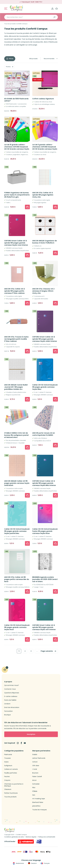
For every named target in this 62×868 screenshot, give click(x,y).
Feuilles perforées (11, 773)
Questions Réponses (12, 693)
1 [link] (19, 651)
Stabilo (35, 755)
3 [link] (31, 651)
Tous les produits (10, 797)
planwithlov (36, 806)
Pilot (34, 788)
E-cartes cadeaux (11, 696)
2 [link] (25, 651)
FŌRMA (35, 791)
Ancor (34, 780)
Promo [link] (8, 67)
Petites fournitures (11, 793)
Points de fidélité (10, 700)
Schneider (36, 784)
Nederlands (18, 863)
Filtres (11, 59)
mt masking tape (39, 799)
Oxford (35, 762)
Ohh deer (36, 766)
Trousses (7, 758)
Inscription (31, 734)
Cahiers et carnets (11, 769)
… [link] (37, 651)
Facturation (8, 711)
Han (34, 795)
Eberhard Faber (38, 802)
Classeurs (8, 789)
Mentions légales (31, 837)
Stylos (6, 762)
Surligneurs (8, 766)
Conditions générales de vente (14, 837)
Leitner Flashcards (39, 758)
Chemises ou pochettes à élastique (14, 785)
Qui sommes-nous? (12, 685)
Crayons (7, 780)
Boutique (7, 715)
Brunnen (35, 773)
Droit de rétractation (12, 707)
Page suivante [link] (47, 651)
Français (45, 863)
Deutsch (32, 863)
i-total (35, 769)
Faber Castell (37, 777)
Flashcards (8, 755)
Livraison (7, 704)
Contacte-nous (10, 689)
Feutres (7, 777)
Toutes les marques (40, 810)
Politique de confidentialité (47, 837)
